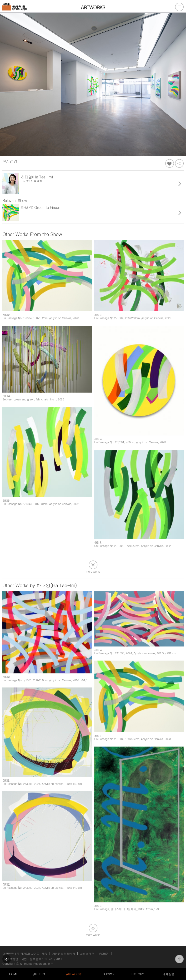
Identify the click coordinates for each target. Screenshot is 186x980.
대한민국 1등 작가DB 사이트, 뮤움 (25, 953)
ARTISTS (39, 974)
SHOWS (108, 974)
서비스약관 (87, 953)
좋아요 (170, 163)
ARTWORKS (74, 974)
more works (93, 571)
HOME (13, 974)
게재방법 (168, 974)
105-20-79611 (52, 959)
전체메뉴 (179, 7)
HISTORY (138, 974)
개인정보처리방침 (64, 953)
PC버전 (104, 953)
